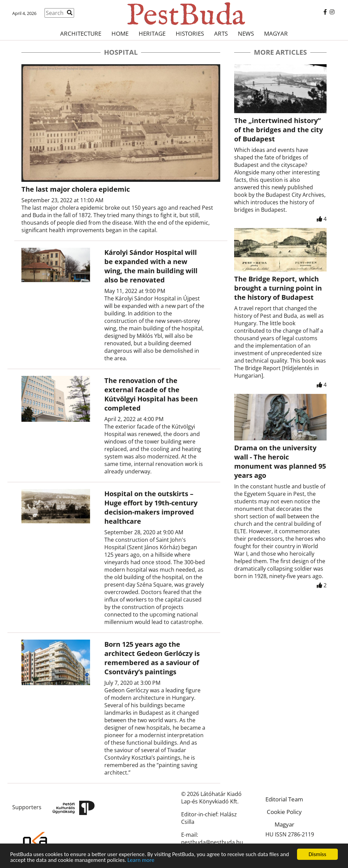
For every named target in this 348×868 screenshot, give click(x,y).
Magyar (276, 33)
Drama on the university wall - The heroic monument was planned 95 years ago (280, 462)
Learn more (141, 861)
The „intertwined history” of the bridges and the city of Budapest (279, 130)
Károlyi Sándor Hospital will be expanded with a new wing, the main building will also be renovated (151, 266)
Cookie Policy (284, 812)
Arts (221, 33)
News (246, 33)
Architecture (81, 33)
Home (120, 33)
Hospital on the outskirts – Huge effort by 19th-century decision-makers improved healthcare (151, 507)
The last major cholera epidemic (76, 189)
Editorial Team (284, 799)
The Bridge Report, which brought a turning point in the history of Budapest (278, 288)
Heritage (152, 33)
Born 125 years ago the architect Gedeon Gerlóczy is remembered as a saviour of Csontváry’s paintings (152, 658)
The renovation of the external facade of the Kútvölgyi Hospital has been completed (151, 394)
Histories (190, 33)
